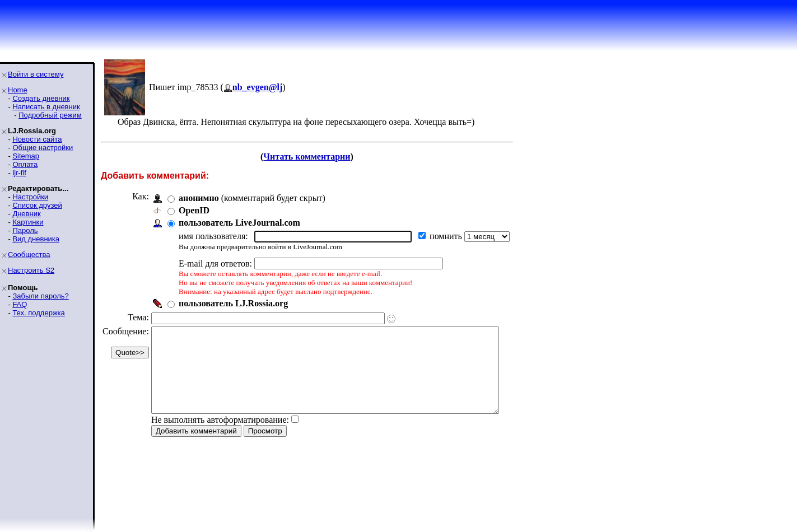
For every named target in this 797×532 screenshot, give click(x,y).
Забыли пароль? (40, 296)
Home (18, 90)
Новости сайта (37, 139)
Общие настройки (43, 148)
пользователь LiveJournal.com (239, 223)
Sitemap (26, 156)
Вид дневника (36, 239)
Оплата (25, 164)
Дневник (26, 214)
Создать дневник (41, 98)
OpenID (194, 210)
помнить (447, 236)
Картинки (28, 222)
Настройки (30, 197)
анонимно (199, 198)
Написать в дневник (46, 107)
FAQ (20, 304)
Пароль (25, 230)
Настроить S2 (31, 270)
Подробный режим (50, 115)
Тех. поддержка (38, 313)
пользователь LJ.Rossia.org (233, 303)
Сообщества (29, 255)
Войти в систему (36, 74)
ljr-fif (19, 173)
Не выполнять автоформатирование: (220, 437)
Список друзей (37, 205)
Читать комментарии (322, 157)
